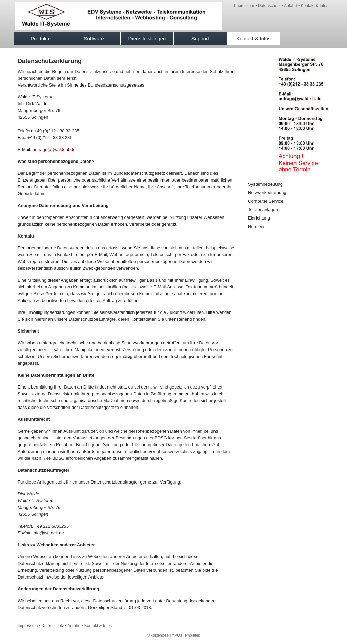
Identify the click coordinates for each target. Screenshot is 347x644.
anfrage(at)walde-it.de (54, 149)
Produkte (41, 39)
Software (94, 39)
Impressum (244, 6)
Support (200, 39)
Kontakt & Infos (315, 6)
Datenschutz (269, 6)
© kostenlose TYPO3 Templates (173, 635)
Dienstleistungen (147, 39)
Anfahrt (291, 6)
